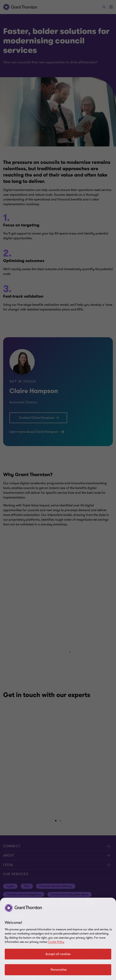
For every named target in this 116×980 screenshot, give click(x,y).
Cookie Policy (56, 942)
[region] (58, 939)
